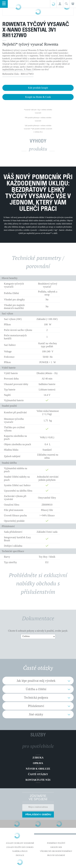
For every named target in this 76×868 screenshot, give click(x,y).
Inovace (20, 855)
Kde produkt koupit (38, 88)
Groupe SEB (56, 847)
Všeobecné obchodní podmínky (56, 851)
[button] (60, 4)
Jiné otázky (36, 714)
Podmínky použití (56, 843)
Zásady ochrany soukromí (20, 843)
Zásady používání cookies (20, 847)
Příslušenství (36, 706)
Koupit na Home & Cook (38, 97)
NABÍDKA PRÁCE (20, 851)
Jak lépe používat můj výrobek (36, 681)
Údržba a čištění (36, 689)
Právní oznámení (56, 855)
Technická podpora (36, 697)
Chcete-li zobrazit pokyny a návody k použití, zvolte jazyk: (38, 631)
